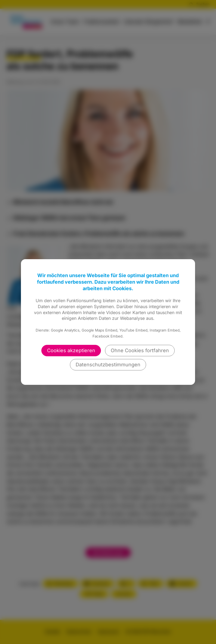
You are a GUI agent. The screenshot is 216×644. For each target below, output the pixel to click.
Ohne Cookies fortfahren (140, 350)
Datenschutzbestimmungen (108, 365)
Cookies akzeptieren (71, 350)
